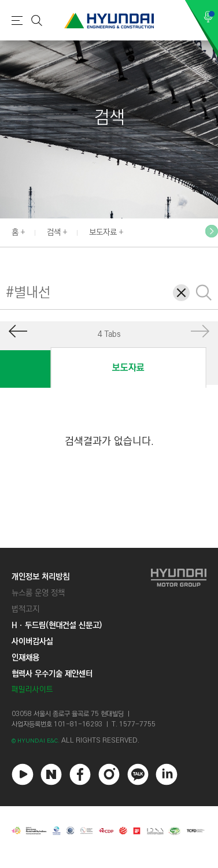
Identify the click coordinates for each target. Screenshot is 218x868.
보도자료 (103, 232)
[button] (212, 231)
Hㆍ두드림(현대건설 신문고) (57, 625)
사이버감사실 (32, 641)
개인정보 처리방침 (40, 577)
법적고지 (25, 609)
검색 (54, 232)
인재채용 (25, 658)
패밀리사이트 (32, 690)
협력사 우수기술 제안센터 (52, 674)
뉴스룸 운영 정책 (38, 593)
